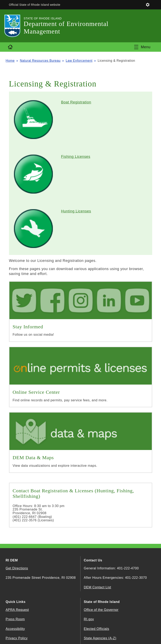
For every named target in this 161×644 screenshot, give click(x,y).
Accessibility (15, 629)
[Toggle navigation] (142, 47)
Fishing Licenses (76, 157)
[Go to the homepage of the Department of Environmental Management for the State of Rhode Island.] (15, 26)
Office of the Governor (101, 610)
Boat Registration (76, 102)
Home (10, 61)
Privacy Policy (17, 638)
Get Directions (17, 568)
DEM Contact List (97, 587)
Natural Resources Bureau (40, 61)
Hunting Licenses (76, 211)
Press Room (15, 619)
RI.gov (89, 619)
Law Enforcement (79, 61)
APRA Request (17, 610)
